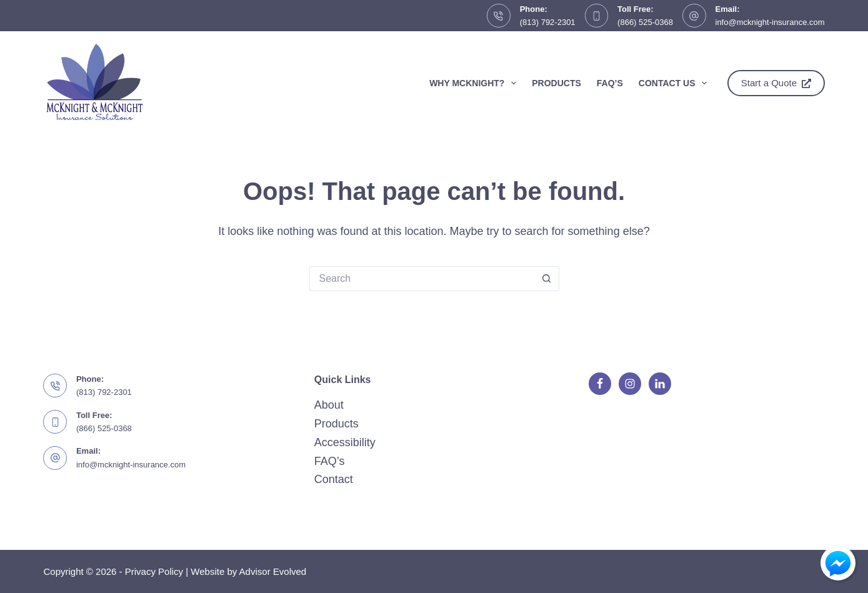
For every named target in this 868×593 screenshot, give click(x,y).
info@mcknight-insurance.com (770, 22)
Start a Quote (776, 83)
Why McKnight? (475, 83)
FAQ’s (610, 83)
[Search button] (547, 279)
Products (556, 83)
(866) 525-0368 (645, 22)
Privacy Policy (154, 571)
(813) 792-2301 (548, 22)
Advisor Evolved (273, 571)
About (329, 405)
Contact (334, 479)
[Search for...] (422, 279)
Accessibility (345, 442)
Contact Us (676, 83)
